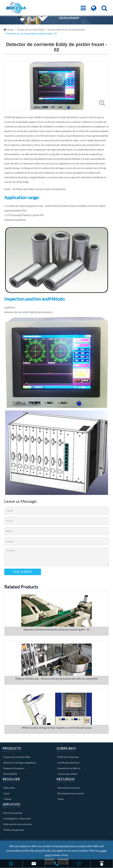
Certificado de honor (69, 763)
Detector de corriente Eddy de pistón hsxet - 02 (32, 33)
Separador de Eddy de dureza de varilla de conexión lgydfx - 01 (56, 629)
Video (61, 799)
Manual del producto (69, 788)
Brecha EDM (10, 774)
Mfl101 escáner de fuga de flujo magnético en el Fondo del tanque (57, 728)
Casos (7, 793)
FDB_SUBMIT (23, 572)
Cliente (7, 799)
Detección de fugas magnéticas (20, 763)
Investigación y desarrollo (17, 818)
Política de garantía (14, 830)
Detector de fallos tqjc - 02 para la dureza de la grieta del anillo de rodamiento (57, 679)
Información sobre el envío (18, 824)
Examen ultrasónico (14, 768)
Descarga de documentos (71, 793)
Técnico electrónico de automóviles (66, 30)
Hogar (11, 30)
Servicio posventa (13, 813)
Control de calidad (67, 774)
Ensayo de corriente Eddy (31, 30)
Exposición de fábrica (69, 768)
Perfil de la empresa (68, 757)
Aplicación (9, 788)
